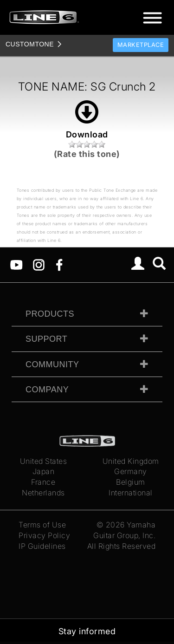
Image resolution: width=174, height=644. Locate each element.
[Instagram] (39, 264)
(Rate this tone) (87, 154)
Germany (131, 471)
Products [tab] (50, 314)
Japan (44, 471)
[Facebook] (59, 264)
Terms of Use (42, 525)
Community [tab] (52, 364)
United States (44, 461)
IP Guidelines (42, 546)
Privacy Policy (44, 535)
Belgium (131, 482)
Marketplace (141, 45)
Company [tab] (47, 390)
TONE (30, 44)
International (131, 493)
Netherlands (43, 493)
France (43, 482)
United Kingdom (131, 461)
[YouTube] (16, 264)
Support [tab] (46, 339)
